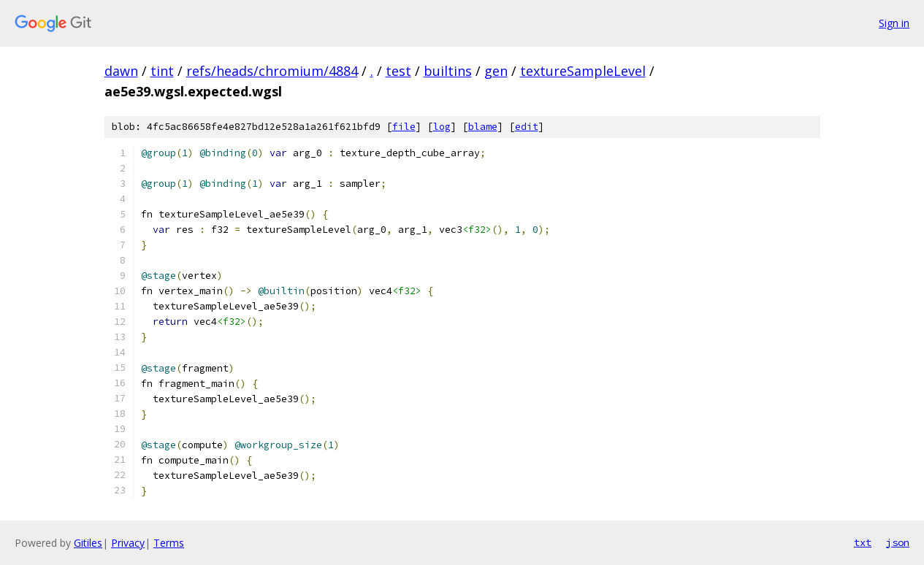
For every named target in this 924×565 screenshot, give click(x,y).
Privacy (128, 543)
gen (496, 71)
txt (863, 542)
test (398, 71)
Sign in (894, 23)
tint (162, 71)
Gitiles (88, 543)
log (442, 127)
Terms (169, 543)
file (404, 127)
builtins (448, 71)
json (898, 542)
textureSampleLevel (583, 71)
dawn (121, 71)
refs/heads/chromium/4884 (272, 71)
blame (483, 127)
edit (527, 127)
